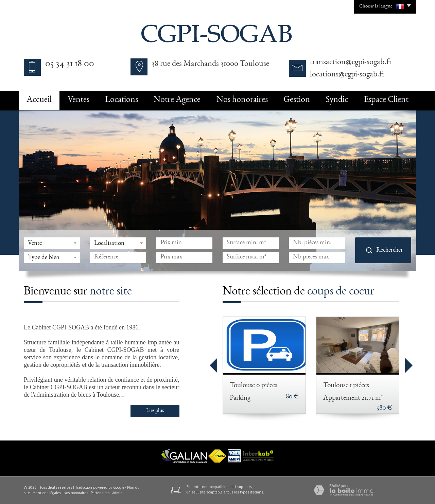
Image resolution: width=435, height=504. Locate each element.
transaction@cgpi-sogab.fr (351, 62)
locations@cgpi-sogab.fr (347, 75)
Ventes (79, 100)
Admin (117, 493)
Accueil (39, 100)
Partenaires (100, 493)
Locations (121, 100)
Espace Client (386, 100)
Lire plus (155, 411)
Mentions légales (47, 493)
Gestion (297, 100)
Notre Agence (177, 100)
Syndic (337, 100)
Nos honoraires (242, 100)
